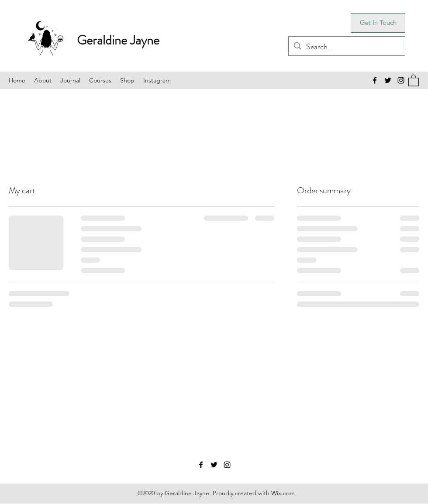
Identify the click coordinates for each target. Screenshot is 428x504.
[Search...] (346, 47)
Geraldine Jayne (118, 40)
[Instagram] (401, 80)
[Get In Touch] (378, 23)
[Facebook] (375, 80)
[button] (414, 80)
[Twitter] (388, 80)
